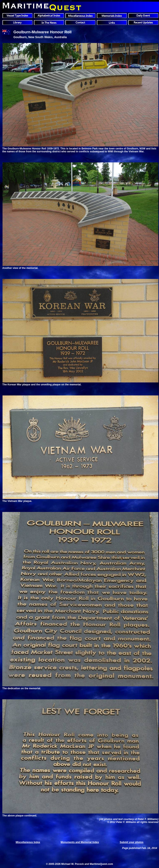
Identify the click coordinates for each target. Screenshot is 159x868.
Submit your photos (131, 842)
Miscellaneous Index (28, 842)
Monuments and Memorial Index (80, 842)
